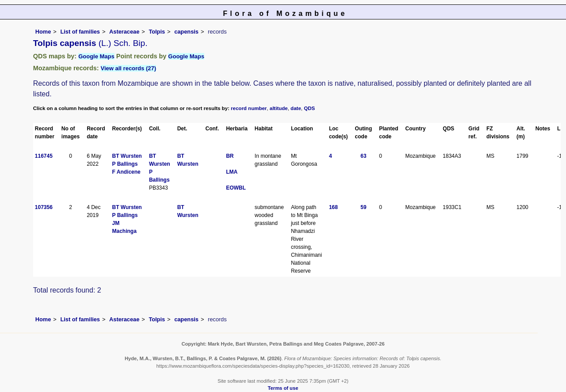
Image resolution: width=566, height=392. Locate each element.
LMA (232, 172)
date (296, 108)
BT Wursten (127, 156)
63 (363, 156)
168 (333, 207)
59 (363, 207)
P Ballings (125, 164)
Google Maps (96, 56)
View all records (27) (129, 68)
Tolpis (157, 32)
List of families (80, 32)
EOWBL (236, 188)
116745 (44, 156)
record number (249, 108)
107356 (44, 207)
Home (43, 32)
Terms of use (283, 388)
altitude (279, 108)
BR (230, 156)
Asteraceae (124, 32)
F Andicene (126, 172)
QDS (309, 108)
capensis (186, 32)
